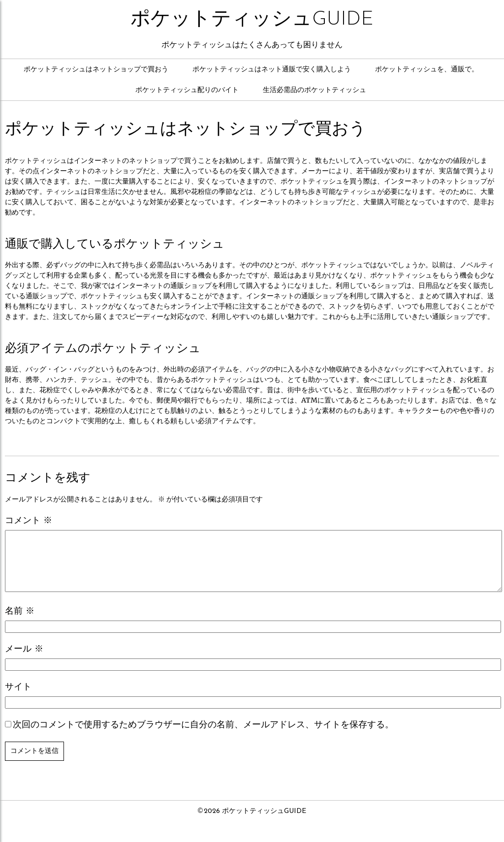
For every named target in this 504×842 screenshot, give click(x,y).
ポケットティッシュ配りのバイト (187, 90)
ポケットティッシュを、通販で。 (427, 70)
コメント (29, 521)
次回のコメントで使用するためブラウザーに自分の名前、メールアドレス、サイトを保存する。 (203, 737)
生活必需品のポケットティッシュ (315, 90)
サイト (18, 699)
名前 (20, 623)
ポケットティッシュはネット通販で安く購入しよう (272, 70)
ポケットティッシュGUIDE (252, 20)
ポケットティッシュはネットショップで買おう (96, 70)
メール (24, 661)
